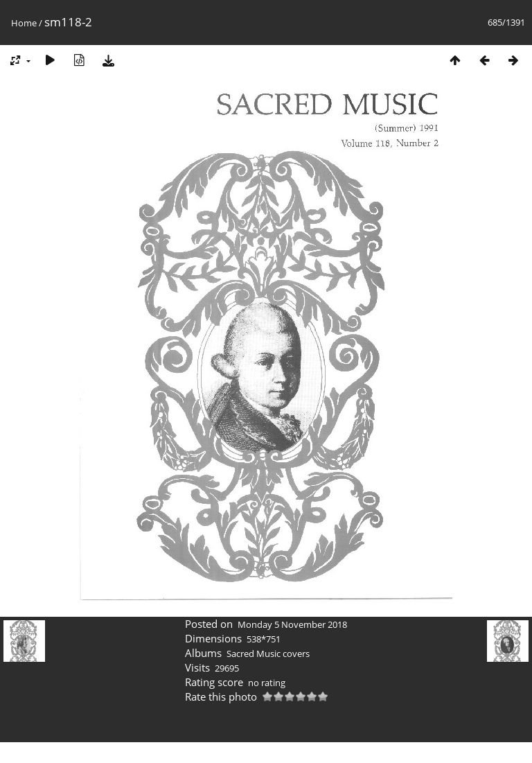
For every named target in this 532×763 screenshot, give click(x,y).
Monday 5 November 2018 (292, 624)
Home (24, 23)
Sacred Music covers (268, 654)
